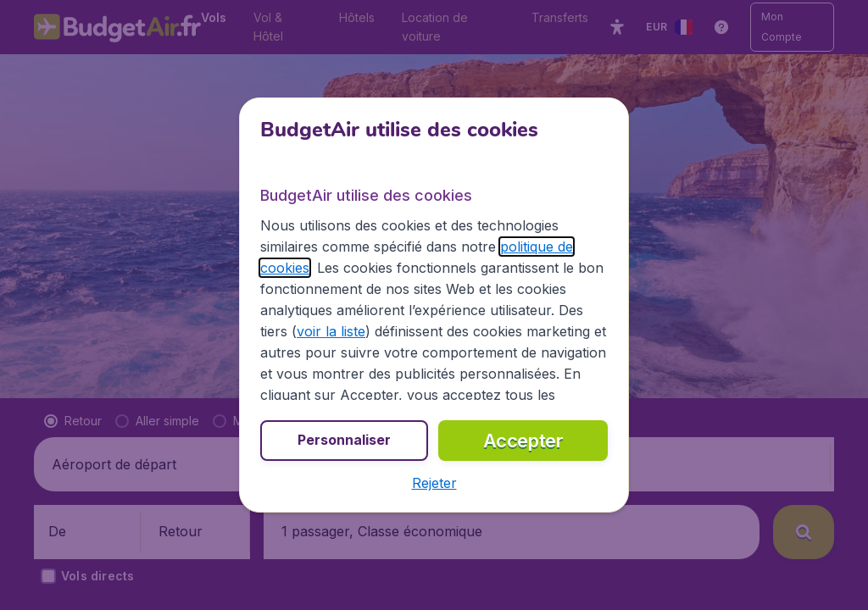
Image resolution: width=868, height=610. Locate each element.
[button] (434, 483)
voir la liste (331, 331)
